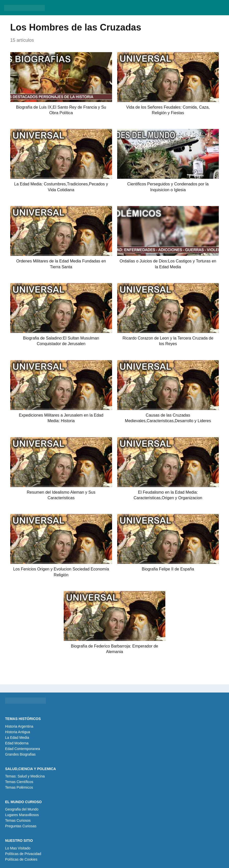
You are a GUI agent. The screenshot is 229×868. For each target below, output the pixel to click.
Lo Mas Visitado (18, 848)
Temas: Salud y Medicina (25, 776)
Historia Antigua (18, 732)
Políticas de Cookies (21, 859)
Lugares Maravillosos (22, 815)
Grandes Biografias (20, 754)
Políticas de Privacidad (23, 854)
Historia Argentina (19, 726)
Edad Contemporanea (23, 749)
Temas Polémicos (19, 787)
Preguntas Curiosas (21, 826)
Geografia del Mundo (22, 809)
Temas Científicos (19, 782)
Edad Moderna (17, 743)
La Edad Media (17, 738)
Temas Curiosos (18, 820)
